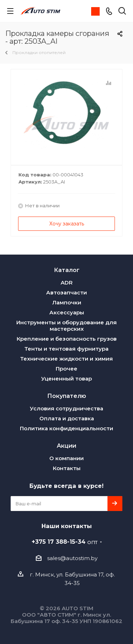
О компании (66, 458)
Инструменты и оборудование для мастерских (66, 326)
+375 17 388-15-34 (65, 542)
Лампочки (67, 302)
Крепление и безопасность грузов (67, 339)
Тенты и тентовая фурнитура (66, 349)
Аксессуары (67, 312)
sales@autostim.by (72, 558)
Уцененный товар (66, 379)
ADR (67, 283)
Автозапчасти (66, 292)
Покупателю (67, 396)
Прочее (66, 369)
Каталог (67, 270)
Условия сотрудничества (66, 408)
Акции (66, 446)
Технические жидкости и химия (66, 359)
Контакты (67, 468)
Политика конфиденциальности (66, 428)
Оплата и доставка (67, 418)
